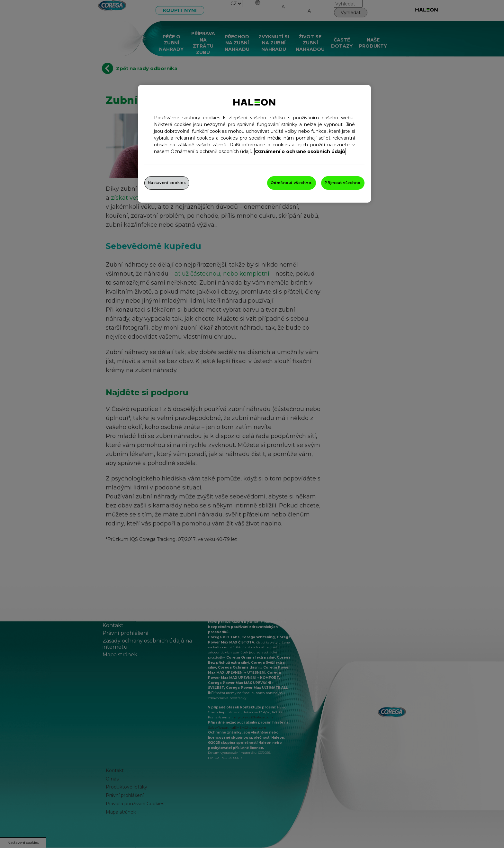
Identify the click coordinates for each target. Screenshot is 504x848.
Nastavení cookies (167, 183)
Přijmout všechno (343, 183)
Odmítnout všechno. (292, 183)
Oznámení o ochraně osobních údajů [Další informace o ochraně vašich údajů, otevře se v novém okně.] (300, 151)
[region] (254, 144)
